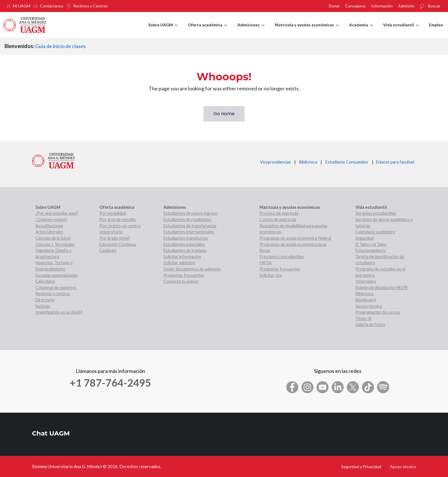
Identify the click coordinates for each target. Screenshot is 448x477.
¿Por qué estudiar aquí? (57, 213)
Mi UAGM (22, 6)
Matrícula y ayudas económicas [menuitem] (307, 30)
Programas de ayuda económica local (293, 244)
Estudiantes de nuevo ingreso (191, 213)
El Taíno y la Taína (371, 244)
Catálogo (108, 250)
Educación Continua (118, 244)
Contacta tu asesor (181, 281)
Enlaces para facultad (394, 162)
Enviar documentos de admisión (192, 269)
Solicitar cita (271, 275)
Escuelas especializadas (57, 275)
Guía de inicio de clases (60, 46)
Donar (334, 6)
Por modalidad (113, 213)
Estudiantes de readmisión (187, 219)
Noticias (43, 306)
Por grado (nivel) (115, 238)
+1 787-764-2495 (110, 383)
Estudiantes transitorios (186, 238)
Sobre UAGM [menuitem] (163, 30)
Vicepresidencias (275, 162)
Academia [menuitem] (361, 30)
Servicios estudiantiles (376, 213)
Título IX (363, 318)
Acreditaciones (49, 226)
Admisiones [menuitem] (251, 30)
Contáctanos (52, 6)
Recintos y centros (53, 294)
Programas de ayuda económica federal (295, 238)
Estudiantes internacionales (189, 232)
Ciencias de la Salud (53, 238)
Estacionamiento (371, 250)
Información (382, 6)
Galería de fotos (370, 324)
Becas (265, 250)
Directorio (45, 300)
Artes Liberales (49, 232)
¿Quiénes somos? (51, 219)
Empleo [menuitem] (436, 25)
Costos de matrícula (278, 219)
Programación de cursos (378, 312)
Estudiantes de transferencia (190, 226)
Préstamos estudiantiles (282, 257)
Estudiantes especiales (184, 244)
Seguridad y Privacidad (361, 467)
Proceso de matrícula (279, 213)
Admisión (406, 6)
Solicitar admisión (179, 263)
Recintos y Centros (90, 6)
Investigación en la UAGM (59, 312)
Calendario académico (375, 232)
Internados (366, 281)
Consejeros (355, 6)
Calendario (45, 281)
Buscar (434, 6)
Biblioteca (308, 162)
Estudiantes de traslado (185, 250)
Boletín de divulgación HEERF (382, 288)
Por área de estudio (118, 219)
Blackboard (366, 300)
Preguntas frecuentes (184, 275)
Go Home (224, 114)
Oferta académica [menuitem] (208, 30)
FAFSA (266, 263)
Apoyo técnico (369, 306)
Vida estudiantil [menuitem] (401, 30)
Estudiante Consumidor (347, 162)
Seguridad (365, 238)
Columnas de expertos (56, 288)
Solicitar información (182, 257)
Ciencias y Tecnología (55, 244)
